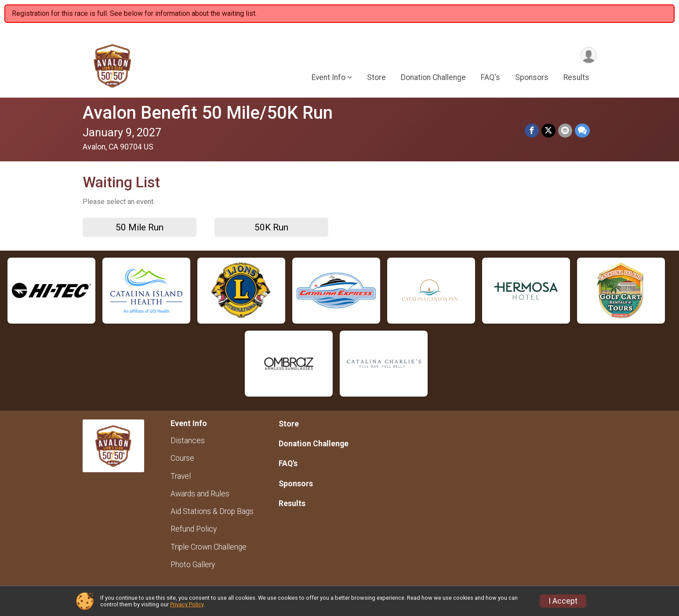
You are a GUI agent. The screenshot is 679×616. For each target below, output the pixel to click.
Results (576, 77)
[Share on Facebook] (532, 131)
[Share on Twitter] (548, 131)
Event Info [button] (329, 77)
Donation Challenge (433, 77)
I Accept (563, 601)
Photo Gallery (193, 565)
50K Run (271, 227)
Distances (188, 441)
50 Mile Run (140, 227)
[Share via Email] (565, 131)
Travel (181, 476)
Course (182, 458)
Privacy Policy (187, 604)
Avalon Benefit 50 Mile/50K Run (208, 113)
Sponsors (532, 77)
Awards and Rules (200, 494)
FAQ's (490, 77)
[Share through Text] (582, 131)
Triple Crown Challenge (209, 547)
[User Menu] (589, 55)
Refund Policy (194, 529)
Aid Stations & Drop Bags (212, 511)
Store (376, 77)
